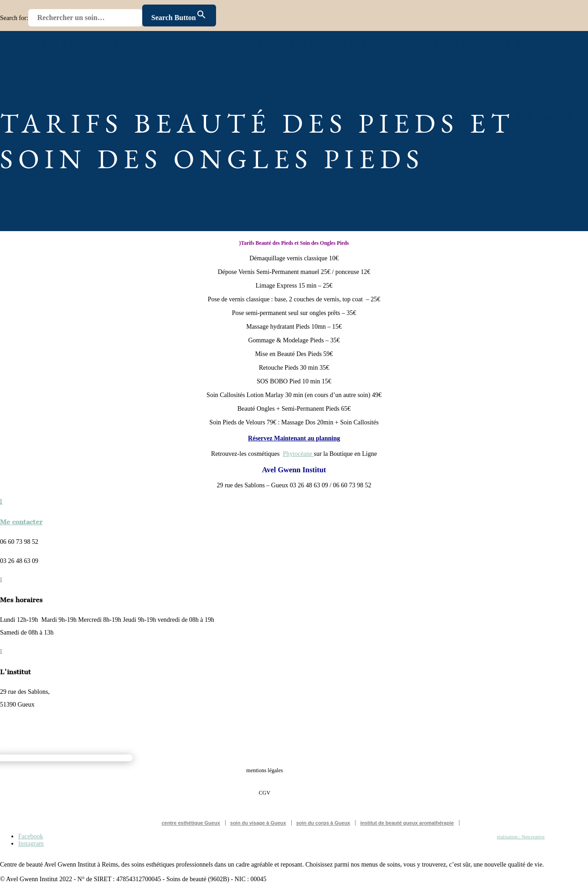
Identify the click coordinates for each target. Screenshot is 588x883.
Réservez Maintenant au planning (294, 438)
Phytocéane (299, 454)
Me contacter (21, 522)
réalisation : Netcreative (521, 837)
